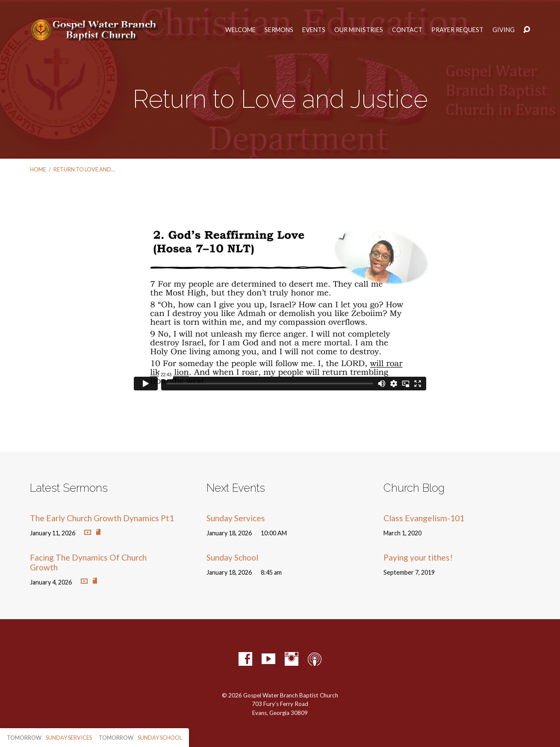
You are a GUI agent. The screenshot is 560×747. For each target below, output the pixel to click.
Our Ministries (359, 30)
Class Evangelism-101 (424, 518)
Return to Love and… (84, 169)
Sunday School (232, 557)
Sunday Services (236, 518)
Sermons (279, 30)
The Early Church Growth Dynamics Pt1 (102, 518)
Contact (407, 30)
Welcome (240, 30)
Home (38, 169)
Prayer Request (457, 30)
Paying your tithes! (418, 557)
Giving (504, 30)
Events (314, 30)
